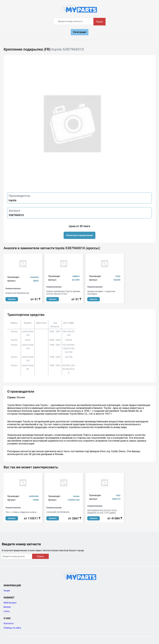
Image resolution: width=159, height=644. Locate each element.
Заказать (12, 299)
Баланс (7, 607)
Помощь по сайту (12, 628)
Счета (7, 611)
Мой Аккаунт (10, 603)
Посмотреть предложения (79, 235)
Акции (7, 591)
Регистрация (80, 32)
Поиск (99, 22)
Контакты (9, 623)
